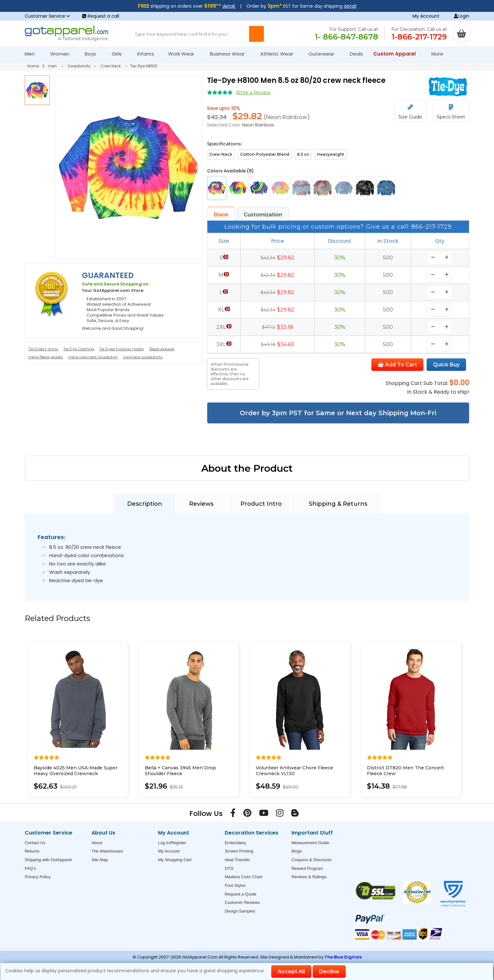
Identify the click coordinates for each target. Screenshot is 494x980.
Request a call (101, 16)
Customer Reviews (242, 902)
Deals (356, 54)
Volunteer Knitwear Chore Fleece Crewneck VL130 (295, 771)
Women (63, 54)
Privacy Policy (38, 877)
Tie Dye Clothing (79, 349)
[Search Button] (256, 34)
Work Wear (184, 54)
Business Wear (230, 54)
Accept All (291, 971)
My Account (426, 16)
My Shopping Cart (175, 860)
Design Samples (240, 911)
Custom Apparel (397, 54)
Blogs (297, 851)
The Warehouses (107, 851)
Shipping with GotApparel (48, 860)
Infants (148, 54)
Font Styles (235, 885)
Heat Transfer (237, 860)
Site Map (100, 860)
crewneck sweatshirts (143, 357)
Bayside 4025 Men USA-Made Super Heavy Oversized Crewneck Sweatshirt (76, 774)
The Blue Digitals (343, 957)
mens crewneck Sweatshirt (93, 357)
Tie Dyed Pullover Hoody (122, 349)
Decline (329, 971)
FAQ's (30, 868)
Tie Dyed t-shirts (43, 349)
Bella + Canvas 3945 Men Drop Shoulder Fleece (180, 771)
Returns (32, 851)
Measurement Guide (310, 843)
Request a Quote (240, 894)
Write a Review (253, 92)
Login (462, 16)
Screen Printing (239, 851)
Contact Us (35, 843)
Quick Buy (446, 365)
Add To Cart (397, 365)
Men (32, 54)
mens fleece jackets (46, 357)
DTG (229, 868)
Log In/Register (172, 843)
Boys (93, 54)
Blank (221, 215)
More (440, 54)
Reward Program (307, 868)
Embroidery (235, 843)
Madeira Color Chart (243, 877)
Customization (263, 215)
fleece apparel (162, 349)
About (97, 843)
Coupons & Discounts (312, 860)
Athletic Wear (279, 54)
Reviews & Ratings (309, 877)
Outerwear (324, 54)
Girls (119, 54)
